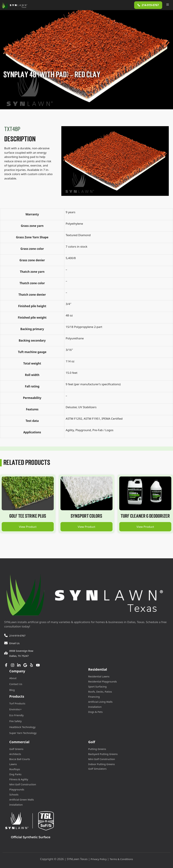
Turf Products (17, 703)
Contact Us (16, 684)
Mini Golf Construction (23, 784)
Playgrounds (17, 789)
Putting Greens (97, 749)
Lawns (13, 764)
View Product (28, 527)
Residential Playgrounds (102, 681)
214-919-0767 (17, 636)
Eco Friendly (16, 715)
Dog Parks (15, 774)
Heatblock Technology (22, 727)
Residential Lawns (99, 676)
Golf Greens (16, 749)
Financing (94, 697)
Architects (15, 754)
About (13, 678)
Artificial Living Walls (100, 702)
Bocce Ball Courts (20, 759)
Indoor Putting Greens (101, 764)
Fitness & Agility (19, 779)
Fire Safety (15, 721)
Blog (12, 690)
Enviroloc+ (15, 709)
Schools (14, 794)
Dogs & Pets (95, 712)
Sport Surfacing (97, 687)
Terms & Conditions (121, 859)
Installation (95, 707)
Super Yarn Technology (23, 733)
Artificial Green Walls (22, 800)
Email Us (14, 643)
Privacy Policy (99, 859)
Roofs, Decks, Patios (100, 692)
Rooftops (15, 769)
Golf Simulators (97, 769)
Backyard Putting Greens (103, 754)
